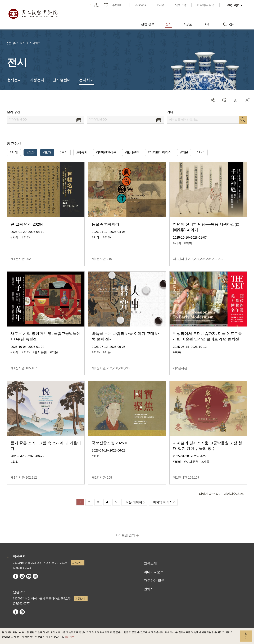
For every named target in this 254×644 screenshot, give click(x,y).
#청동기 (82, 152)
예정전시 (37, 80)
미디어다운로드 (155, 572)
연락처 (149, 589)
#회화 (30, 152)
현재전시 (14, 80)
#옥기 (64, 152)
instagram (22, 576)
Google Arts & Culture (35, 576)
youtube (29, 576)
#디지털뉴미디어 (160, 152)
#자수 (201, 152)
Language (233, 5)
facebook (16, 576)
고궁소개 (150, 563)
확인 (246, 636)
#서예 (14, 152)
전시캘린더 (62, 80)
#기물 (184, 152)
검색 (243, 120)
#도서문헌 (132, 152)
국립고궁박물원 (33, 14)
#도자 (47, 152)
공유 (213, 100)
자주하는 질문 (154, 580)
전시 (23, 43)
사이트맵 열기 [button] (125, 535)
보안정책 (69, 637)
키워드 (172, 112)
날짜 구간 (14, 112)
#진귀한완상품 (106, 152)
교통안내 (77, 563)
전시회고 (35, 43)
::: (90, 5)
